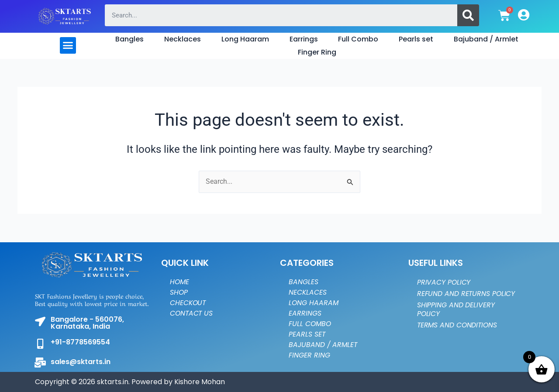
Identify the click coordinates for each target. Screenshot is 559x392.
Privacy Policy (444, 282)
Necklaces (183, 39)
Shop (179, 292)
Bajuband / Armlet (486, 39)
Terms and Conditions (458, 334)
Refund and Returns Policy (454, 298)
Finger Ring (317, 52)
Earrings (304, 39)
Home (180, 282)
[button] (68, 45)
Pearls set (416, 39)
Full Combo (358, 39)
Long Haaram (245, 39)
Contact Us (192, 313)
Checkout (188, 303)
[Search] (468, 15)
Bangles (129, 39)
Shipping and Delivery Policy (456, 318)
